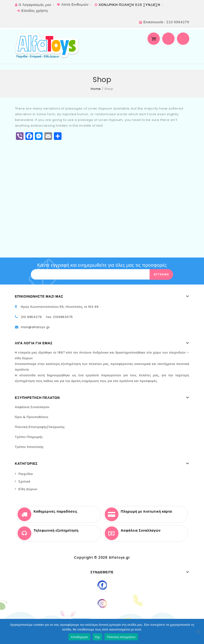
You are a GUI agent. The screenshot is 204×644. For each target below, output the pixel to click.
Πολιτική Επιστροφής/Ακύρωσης (40, 427)
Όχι (97, 637)
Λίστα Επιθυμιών (75, 5)
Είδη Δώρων (28, 489)
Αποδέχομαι (79, 637)
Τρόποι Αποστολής (29, 447)
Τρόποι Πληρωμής (29, 437)
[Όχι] (198, 631)
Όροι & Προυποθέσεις (32, 417)
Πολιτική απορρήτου (121, 637)
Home (96, 89)
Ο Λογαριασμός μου (35, 5)
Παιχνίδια (26, 474)
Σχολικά (24, 481)
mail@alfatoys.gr (36, 327)
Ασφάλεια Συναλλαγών (32, 407)
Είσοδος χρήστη (35, 11)
